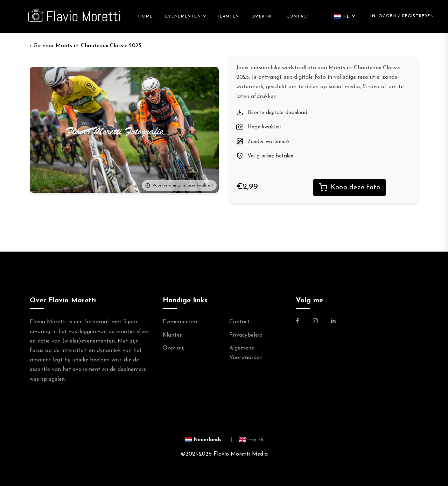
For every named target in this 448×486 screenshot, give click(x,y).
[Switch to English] (251, 440)
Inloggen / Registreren (402, 16)
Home (146, 16)
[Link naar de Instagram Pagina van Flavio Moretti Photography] (315, 322)
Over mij (263, 16)
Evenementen (183, 16)
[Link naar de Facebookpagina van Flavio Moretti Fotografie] (302, 322)
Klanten (228, 16)
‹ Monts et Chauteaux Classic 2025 (86, 46)
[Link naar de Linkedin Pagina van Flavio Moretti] (333, 322)
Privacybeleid (246, 335)
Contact (298, 16)
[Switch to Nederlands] (208, 440)
